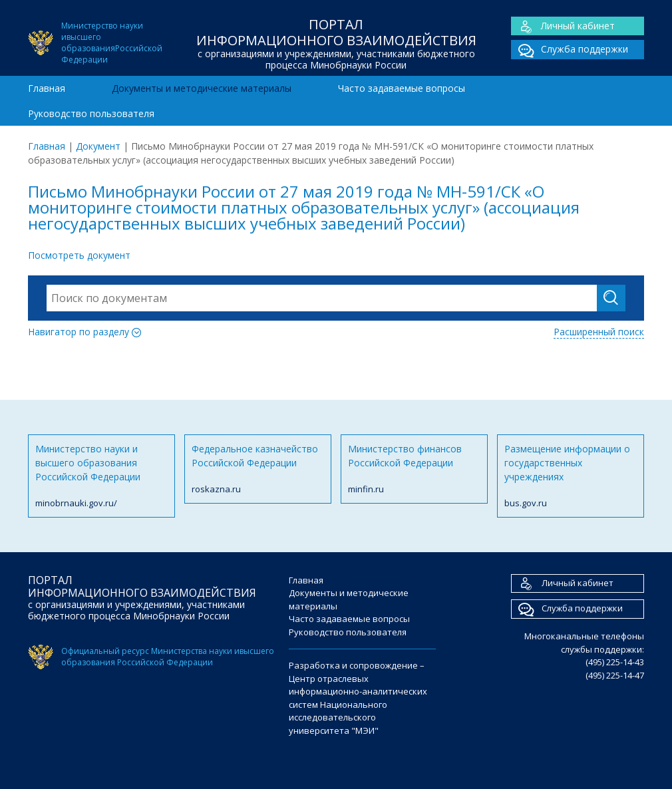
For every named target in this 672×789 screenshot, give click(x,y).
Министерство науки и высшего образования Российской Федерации (101, 476)
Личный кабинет (563, 26)
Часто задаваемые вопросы (402, 88)
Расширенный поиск (599, 332)
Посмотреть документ (79, 255)
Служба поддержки (570, 50)
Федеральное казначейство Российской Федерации (258, 469)
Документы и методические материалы (202, 88)
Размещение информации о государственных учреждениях (571, 476)
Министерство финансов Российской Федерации (414, 469)
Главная (47, 88)
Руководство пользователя (91, 113)
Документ (98, 146)
